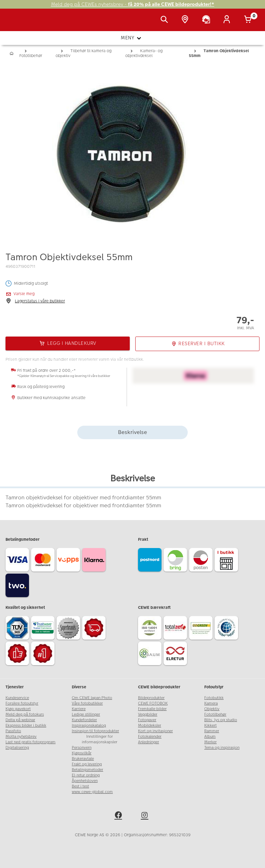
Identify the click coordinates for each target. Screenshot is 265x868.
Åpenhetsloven (85, 781)
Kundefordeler (84, 720)
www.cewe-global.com (92, 792)
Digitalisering (17, 748)
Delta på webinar (20, 720)
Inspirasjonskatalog (89, 725)
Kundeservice (17, 698)
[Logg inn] (228, 20)
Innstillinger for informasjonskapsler (100, 739)
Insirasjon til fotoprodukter (95, 731)
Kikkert (210, 725)
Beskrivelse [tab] (132, 432)
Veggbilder (148, 714)
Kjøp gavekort (18, 709)
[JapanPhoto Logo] (20, 23)
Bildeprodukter (151, 698)
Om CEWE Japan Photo (92, 698)
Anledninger (149, 742)
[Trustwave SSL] (44, 629)
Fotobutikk (214, 698)
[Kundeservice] (207, 20)
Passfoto (13, 731)
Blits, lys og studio (221, 720)
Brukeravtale (83, 759)
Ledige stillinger (86, 714)
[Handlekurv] (249, 20)
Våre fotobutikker (87, 703)
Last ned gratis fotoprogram (31, 742)
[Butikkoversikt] (186, 20)
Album (210, 737)
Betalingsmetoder (87, 770)
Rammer (212, 731)
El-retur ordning (86, 775)
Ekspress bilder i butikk (26, 725)
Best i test (80, 786)
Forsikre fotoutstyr (22, 703)
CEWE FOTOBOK (153, 703)
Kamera (211, 703)
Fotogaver (147, 720)
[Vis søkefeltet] (166, 20)
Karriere (79, 709)
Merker (210, 742)
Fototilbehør (215, 714)
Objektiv (212, 709)
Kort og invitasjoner (155, 731)
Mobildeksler (150, 725)
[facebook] (119, 816)
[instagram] (146, 816)
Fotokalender (150, 737)
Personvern (82, 748)
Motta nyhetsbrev (21, 737)
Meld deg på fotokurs (25, 714)
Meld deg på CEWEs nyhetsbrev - (133, 4)
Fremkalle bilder (152, 709)
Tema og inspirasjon (222, 748)
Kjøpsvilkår (82, 753)
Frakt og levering (87, 764)
